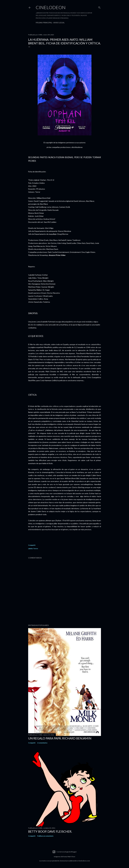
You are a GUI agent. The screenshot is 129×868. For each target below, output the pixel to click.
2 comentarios (42, 743)
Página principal (44, 23)
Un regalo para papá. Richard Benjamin (60, 738)
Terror (36, 549)
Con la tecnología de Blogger (65, 852)
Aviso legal (59, 23)
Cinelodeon (51, 7)
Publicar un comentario (45, 836)
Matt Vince (71, 857)
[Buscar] (99, 7)
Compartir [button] (32, 545)
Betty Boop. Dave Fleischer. (50, 831)
